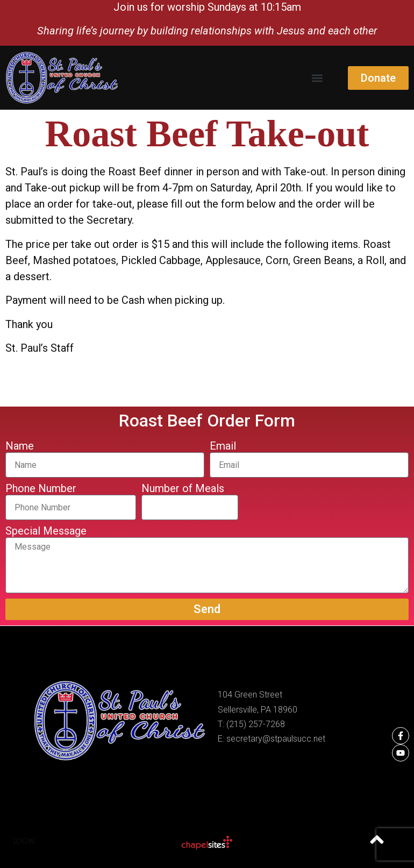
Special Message (46, 531)
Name (20, 446)
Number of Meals (183, 489)
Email (223, 446)
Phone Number (41, 489)
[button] (317, 78)
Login (24, 841)
